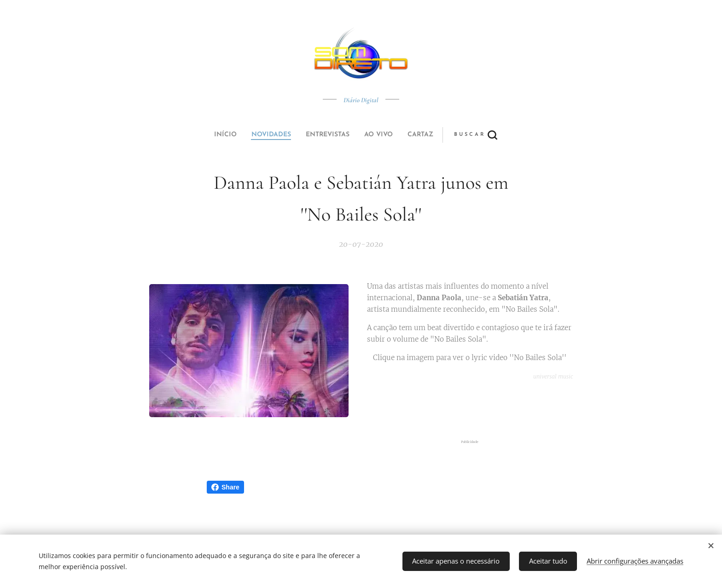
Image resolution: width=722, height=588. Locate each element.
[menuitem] (298, 135)
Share (225, 487)
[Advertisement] (475, 411)
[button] (395, 135)
